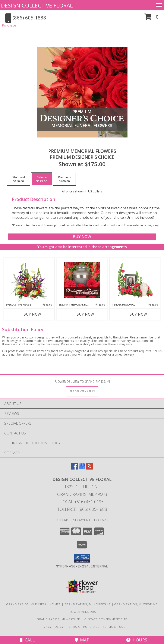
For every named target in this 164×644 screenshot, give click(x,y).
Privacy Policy (51, 627)
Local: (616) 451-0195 (82, 502)
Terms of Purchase (83, 627)
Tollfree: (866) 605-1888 (82, 509)
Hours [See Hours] (137, 640)
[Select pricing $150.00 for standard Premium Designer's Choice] (19, 179)
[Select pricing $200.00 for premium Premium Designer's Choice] (64, 179)
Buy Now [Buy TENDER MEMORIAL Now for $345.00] (138, 314)
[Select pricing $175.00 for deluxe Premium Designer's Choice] (42, 179)
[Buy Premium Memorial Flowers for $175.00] (82, 237)
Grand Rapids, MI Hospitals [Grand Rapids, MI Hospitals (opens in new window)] (88, 604)
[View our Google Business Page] (82, 468)
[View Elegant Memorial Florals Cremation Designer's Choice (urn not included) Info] (82, 280)
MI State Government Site (105, 619)
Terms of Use (114, 627)
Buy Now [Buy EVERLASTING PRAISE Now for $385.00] (32, 314)
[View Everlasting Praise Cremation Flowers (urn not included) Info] (29, 280)
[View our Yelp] (90, 468)
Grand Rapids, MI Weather (58, 619)
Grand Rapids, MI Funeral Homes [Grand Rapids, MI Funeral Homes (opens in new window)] (34, 604)
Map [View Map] (82, 640)
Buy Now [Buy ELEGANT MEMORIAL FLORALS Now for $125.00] (85, 314)
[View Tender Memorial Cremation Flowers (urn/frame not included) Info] (135, 280)
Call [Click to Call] (27, 640)
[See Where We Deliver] (82, 391)
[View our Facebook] (74, 468)
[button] (152, 18)
